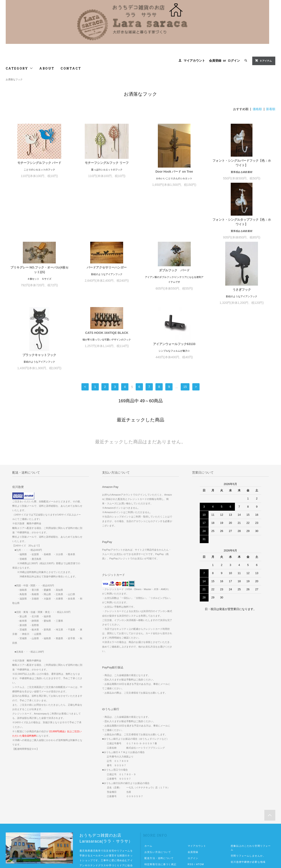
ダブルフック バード (242, 218)
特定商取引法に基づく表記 (160, 805)
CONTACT (71, 68)
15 (185, 328)
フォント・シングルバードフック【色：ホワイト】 (242, 163)
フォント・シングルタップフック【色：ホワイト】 (39, 228)
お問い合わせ (152, 818)
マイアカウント (194, 61)
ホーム (148, 787)
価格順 (257, 109)
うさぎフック (39, 296)
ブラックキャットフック (107, 296)
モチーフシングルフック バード (39, 163)
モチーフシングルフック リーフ (107, 163)
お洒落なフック (14, 79)
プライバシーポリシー (158, 811)
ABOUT (47, 68)
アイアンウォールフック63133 (242, 285)
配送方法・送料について (159, 799)
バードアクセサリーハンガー (174, 215)
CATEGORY (19, 68)
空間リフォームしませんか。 (248, 797)
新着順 (271, 109)
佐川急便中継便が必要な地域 (248, 803)
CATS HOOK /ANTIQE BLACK (174, 274)
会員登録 (215, 61)
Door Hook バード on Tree (174, 172)
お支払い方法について (158, 793)
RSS (191, 805)
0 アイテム (263, 61)
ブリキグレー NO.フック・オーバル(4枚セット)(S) (107, 217)
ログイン (234, 61)
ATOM (200, 805)
